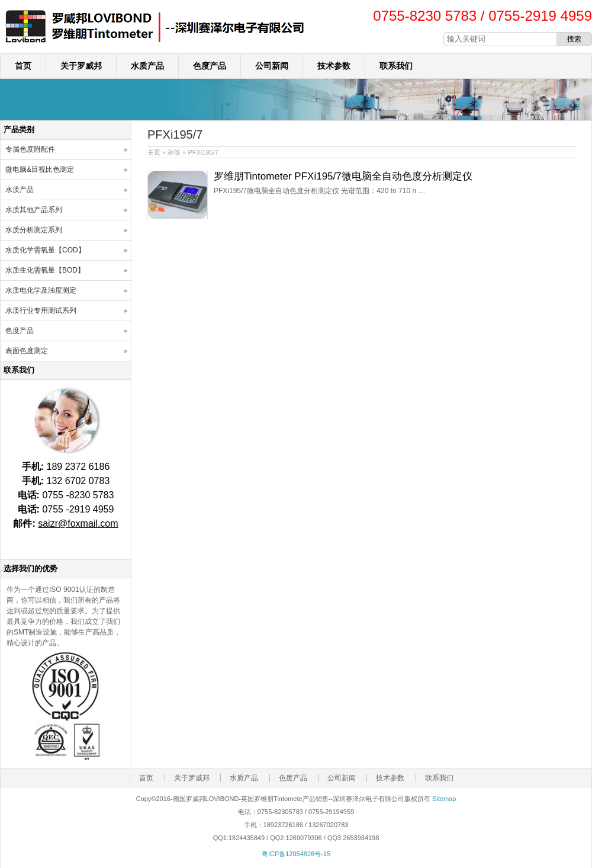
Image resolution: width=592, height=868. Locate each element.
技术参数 (334, 66)
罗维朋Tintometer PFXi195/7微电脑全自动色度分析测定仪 (343, 176)
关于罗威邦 (81, 66)
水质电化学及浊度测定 (41, 290)
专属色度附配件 (30, 149)
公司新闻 (272, 66)
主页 (154, 152)
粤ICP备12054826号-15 (296, 854)
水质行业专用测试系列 (41, 310)
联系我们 (396, 66)
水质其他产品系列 (34, 210)
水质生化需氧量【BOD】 (45, 270)
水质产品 (147, 66)
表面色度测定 (27, 351)
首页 (23, 66)
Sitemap (444, 799)
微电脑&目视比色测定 (40, 169)
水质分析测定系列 (34, 230)
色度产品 (210, 66)
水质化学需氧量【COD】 (45, 250)
